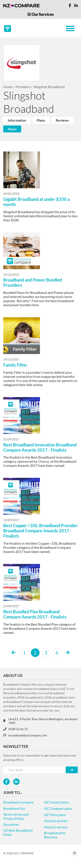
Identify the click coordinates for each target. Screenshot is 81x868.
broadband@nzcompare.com (25, 735)
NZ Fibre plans (55, 815)
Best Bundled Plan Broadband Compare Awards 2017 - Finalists (35, 614)
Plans (41, 120)
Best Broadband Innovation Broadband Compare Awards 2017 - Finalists (40, 447)
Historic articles (56, 821)
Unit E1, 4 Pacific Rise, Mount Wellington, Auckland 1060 (40, 721)
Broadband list (14, 808)
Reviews (62, 120)
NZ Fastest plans (57, 802)
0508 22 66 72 (15, 729)
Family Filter (15, 365)
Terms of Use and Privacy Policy (16, 816)
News (12, 129)
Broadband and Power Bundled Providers (33, 282)
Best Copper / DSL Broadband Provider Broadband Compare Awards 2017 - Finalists (40, 531)
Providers (23, 87)
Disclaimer (11, 824)
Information (17, 120)
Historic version (56, 827)
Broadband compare (18, 802)
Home (8, 87)
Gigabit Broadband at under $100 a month (36, 202)
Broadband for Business (55, 835)
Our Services (41, 14)
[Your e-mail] (35, 770)
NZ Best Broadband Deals (18, 832)
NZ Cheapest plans (58, 808)
